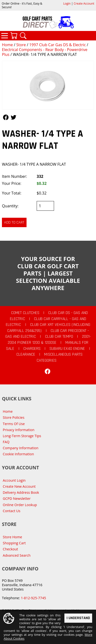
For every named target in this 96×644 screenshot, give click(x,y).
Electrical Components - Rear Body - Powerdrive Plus (45, 52)
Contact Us (12, 511)
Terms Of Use (14, 424)
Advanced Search (17, 555)
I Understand (78, 618)
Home (7, 45)
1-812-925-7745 (33, 598)
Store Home (13, 537)
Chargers (32, 349)
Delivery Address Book (21, 492)
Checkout (10, 549)
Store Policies (14, 417)
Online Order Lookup (20, 505)
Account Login (14, 480)
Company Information (21, 448)
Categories (5, 36)
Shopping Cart (14, 543)
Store (21, 45)
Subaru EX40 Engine (67, 349)
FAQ (6, 442)
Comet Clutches (25, 313)
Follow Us (6, 117)
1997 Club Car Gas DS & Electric (57, 45)
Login (67, 4)
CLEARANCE (26, 354)
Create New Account (19, 486)
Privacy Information (19, 430)
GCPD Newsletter (17, 498)
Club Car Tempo (59, 337)
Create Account (84, 4)
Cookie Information (18, 454)
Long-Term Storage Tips (22, 436)
